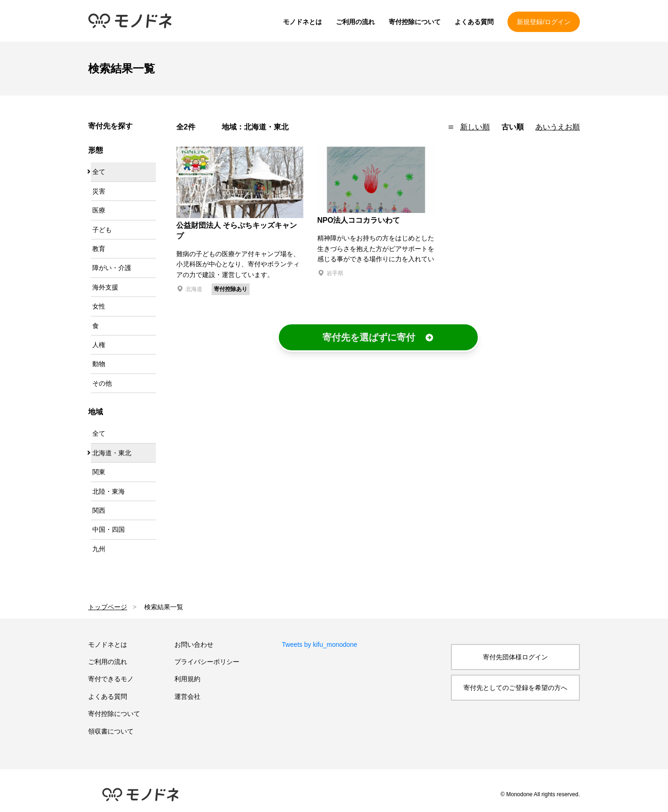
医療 (99, 210)
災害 (99, 191)
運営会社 (187, 696)
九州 (99, 549)
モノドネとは (302, 22)
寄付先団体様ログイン (515, 657)
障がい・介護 (112, 268)
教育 (99, 249)
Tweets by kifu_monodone (320, 644)
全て (99, 172)
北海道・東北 (112, 453)
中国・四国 (109, 529)
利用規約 (187, 679)
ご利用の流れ (355, 22)
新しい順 (475, 127)
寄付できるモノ (111, 679)
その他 (102, 383)
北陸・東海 (109, 491)
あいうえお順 (558, 127)
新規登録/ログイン (544, 22)
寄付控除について (415, 22)
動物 (99, 364)
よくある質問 (474, 22)
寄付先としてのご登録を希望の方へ (515, 688)
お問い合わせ (194, 644)
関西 (99, 510)
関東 (99, 472)
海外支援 (105, 287)
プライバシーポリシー (207, 662)
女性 (99, 306)
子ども (102, 230)
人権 (99, 345)
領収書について (111, 731)
